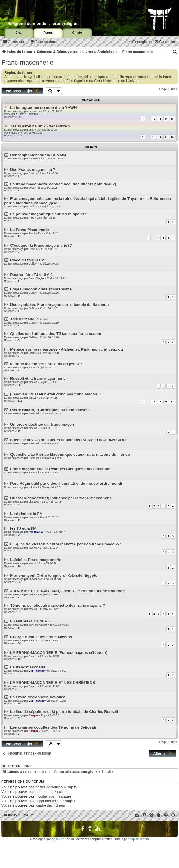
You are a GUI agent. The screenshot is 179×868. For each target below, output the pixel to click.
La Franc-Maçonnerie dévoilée (38, 697)
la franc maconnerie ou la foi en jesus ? (46, 364)
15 (172, 119)
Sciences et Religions (30, 133)
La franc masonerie (28, 667)
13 (160, 119)
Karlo (32, 368)
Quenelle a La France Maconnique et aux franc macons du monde (70, 454)
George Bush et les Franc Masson (41, 637)
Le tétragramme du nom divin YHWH (43, 108)
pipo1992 (34, 502)
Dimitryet (34, 207)
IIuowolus (34, 579)
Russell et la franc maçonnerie (38, 378)
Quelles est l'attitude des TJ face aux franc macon (56, 334)
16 (172, 137)
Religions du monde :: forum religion (43, 24)
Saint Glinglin (36, 278)
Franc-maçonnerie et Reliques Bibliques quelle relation (60, 469)
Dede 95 (34, 249)
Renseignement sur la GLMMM (38, 155)
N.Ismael (34, 413)
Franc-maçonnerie (28, 62)
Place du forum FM (27, 260)
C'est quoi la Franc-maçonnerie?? (41, 245)
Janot (32, 233)
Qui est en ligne (17, 766)
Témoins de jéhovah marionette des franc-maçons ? (58, 605)
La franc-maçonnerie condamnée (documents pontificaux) (63, 184)
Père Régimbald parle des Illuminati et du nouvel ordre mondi (66, 483)
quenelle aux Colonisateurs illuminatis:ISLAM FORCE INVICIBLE (69, 440)
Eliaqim (33, 715)
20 (166, 402)
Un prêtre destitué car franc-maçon (42, 424)
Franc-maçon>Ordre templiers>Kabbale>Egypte (54, 575)
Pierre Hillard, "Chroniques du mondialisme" (51, 410)
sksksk (33, 398)
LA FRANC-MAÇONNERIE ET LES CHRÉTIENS (53, 682)
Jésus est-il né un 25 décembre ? (40, 126)
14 (166, 119)
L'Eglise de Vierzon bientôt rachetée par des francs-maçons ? (66, 544)
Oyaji (32, 188)
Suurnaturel (35, 159)
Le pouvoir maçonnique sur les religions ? (49, 214)
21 (172, 402)
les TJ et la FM (23, 528)
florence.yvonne (38, 625)
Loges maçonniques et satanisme (41, 289)
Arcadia (33, 640)
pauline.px (35, 111)
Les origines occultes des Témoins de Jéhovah (53, 727)
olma (32, 130)
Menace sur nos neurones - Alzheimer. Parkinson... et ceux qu (67, 349)
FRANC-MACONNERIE (31, 621)
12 (154, 119)
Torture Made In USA (29, 319)
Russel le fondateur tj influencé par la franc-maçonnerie (61, 498)
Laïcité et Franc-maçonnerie (36, 560)
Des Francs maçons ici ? (33, 169)
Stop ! (32, 173)
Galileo (33, 264)
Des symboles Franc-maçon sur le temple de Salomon (60, 305)
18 (154, 402)
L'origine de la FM (26, 514)
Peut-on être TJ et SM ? (32, 275)
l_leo (32, 218)
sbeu (32, 563)
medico (33, 382)
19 (160, 402)
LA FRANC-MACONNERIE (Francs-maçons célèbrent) (59, 653)
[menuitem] (42, 42)
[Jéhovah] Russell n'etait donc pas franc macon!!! (56, 394)
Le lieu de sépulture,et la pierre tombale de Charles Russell (64, 712)
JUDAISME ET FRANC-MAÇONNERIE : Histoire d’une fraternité (67, 591)
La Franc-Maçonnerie (30, 230)
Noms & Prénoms (28, 114)
